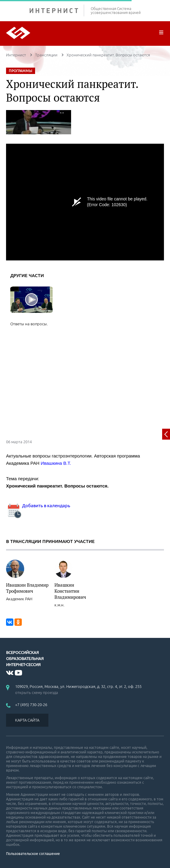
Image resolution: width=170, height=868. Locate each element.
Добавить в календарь (38, 506)
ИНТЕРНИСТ (57, 10)
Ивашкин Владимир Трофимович (27, 588)
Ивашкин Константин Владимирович (70, 591)
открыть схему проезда (37, 692)
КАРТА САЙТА (27, 720)
